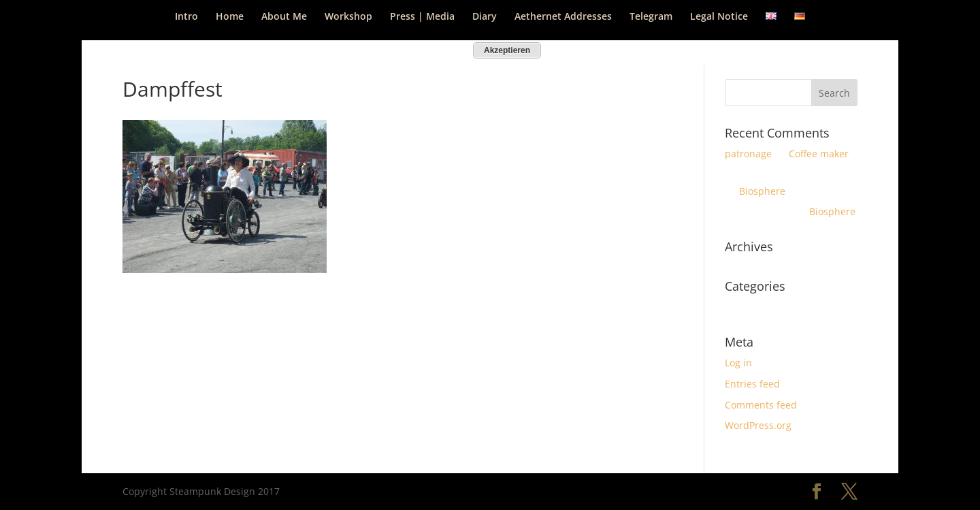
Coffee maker (819, 154)
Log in (738, 363)
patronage (748, 154)
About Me (284, 17)
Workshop (348, 17)
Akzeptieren (507, 50)
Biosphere (762, 191)
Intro (186, 17)
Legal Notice (719, 17)
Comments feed (761, 405)
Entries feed (752, 384)
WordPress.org (758, 425)
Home (230, 17)
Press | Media (422, 17)
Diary (485, 17)
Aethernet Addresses (563, 17)
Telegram (651, 17)
